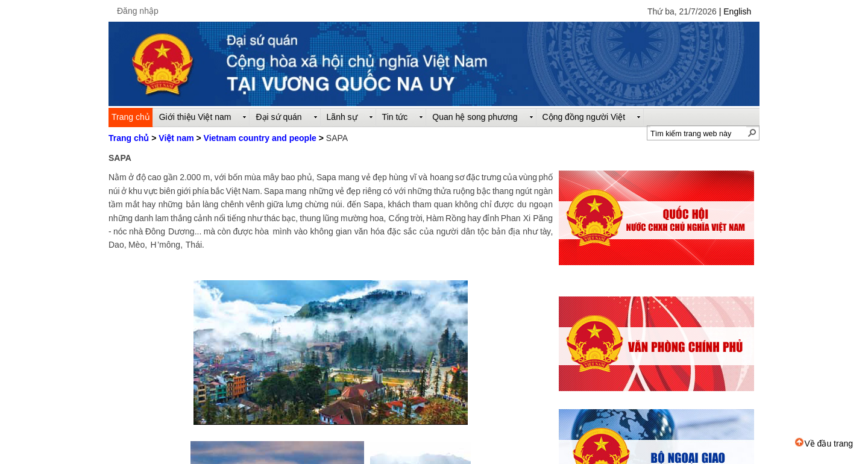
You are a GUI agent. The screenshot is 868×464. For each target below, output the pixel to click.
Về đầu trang (824, 444)
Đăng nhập (138, 11)
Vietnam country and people (260, 138)
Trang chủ (129, 138)
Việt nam (176, 138)
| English (735, 11)
